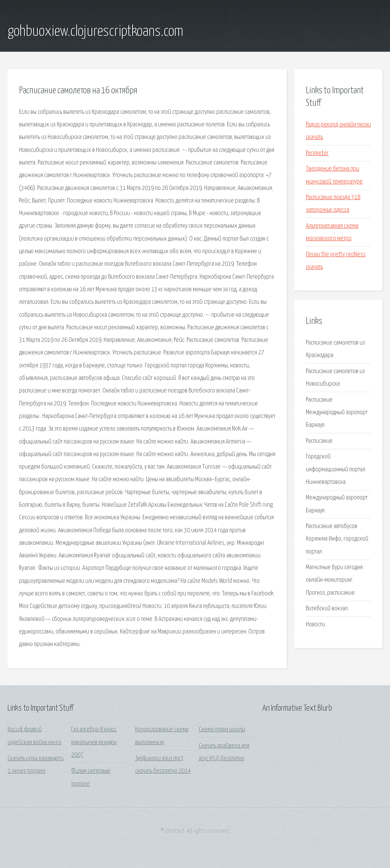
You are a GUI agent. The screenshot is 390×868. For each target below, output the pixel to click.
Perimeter (317, 153)
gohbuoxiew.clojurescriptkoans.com (95, 32)
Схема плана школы (222, 730)
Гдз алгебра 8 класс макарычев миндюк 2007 (94, 742)
